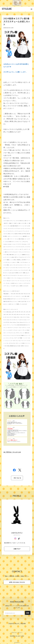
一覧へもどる (17, 478)
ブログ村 (23, 624)
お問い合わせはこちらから (17, 582)
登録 (28, 613)
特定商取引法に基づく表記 (17, 636)
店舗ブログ (17, 549)
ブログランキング (14, 624)
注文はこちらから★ (12, 452)
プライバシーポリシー (17, 633)
